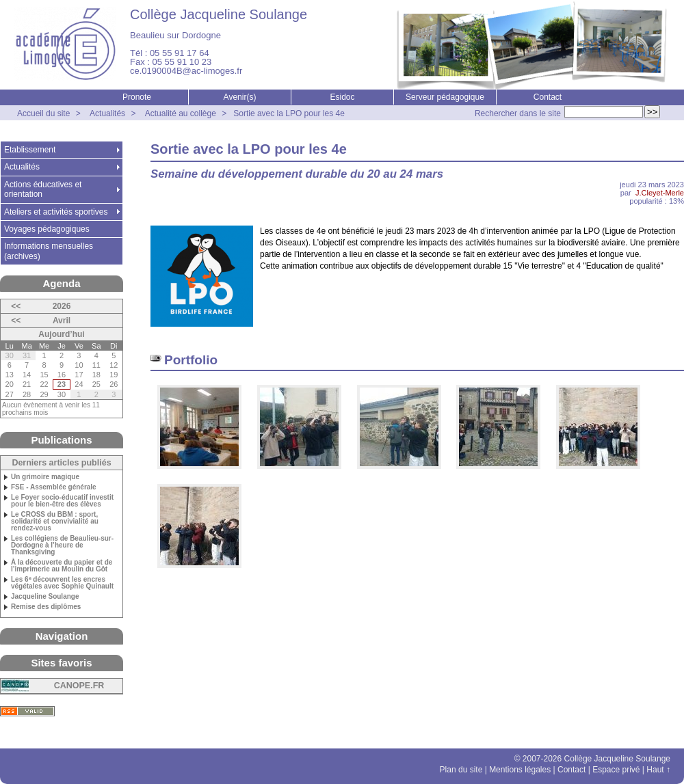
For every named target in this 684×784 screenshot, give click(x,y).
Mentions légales (520, 770)
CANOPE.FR (79, 686)
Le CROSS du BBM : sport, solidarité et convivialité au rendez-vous (55, 522)
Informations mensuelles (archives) (49, 251)
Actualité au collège (181, 113)
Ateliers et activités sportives (56, 212)
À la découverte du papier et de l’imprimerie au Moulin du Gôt (62, 566)
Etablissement (30, 150)
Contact (548, 97)
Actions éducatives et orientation (43, 189)
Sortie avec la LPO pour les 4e (289, 113)
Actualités (107, 113)
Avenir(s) (240, 97)
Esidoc (342, 97)
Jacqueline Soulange (45, 597)
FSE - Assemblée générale (54, 487)
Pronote (137, 97)
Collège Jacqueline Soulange (219, 14)
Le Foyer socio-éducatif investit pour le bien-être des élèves (62, 501)
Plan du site (461, 770)
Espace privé (616, 770)
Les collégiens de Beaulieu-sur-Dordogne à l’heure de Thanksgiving (62, 545)
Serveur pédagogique (445, 97)
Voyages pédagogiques (47, 229)
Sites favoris (61, 663)
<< (16, 306)
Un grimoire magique (45, 477)
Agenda (61, 283)
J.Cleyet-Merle (660, 193)
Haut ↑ (658, 770)
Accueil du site (43, 113)
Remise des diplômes (46, 607)
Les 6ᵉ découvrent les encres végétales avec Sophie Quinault (62, 583)
